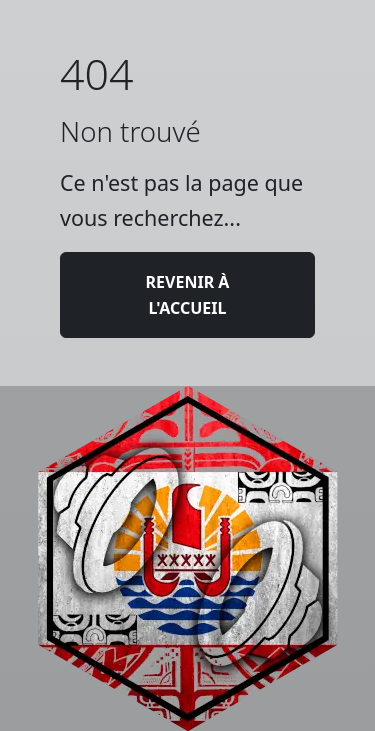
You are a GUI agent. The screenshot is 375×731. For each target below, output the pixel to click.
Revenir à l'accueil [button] (188, 295)
